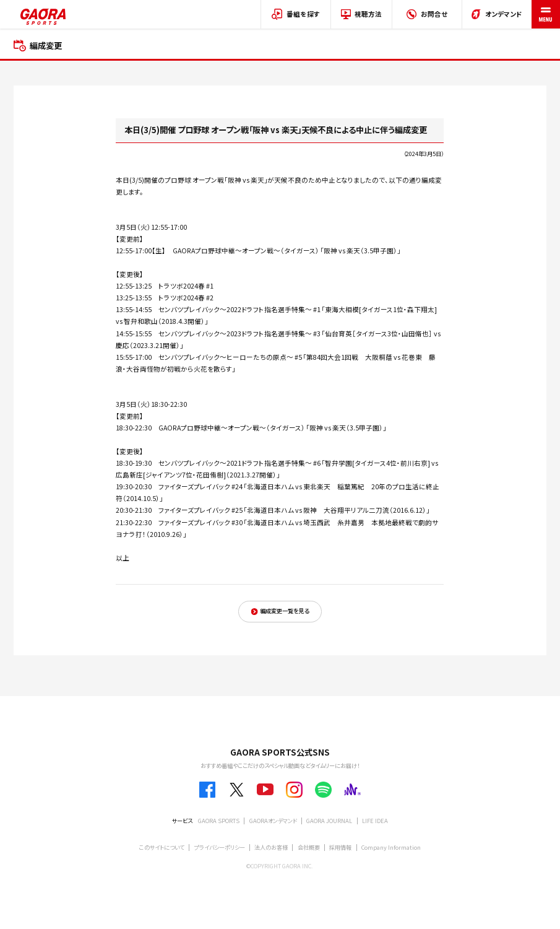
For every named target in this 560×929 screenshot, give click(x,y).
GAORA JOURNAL (329, 821)
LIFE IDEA (375, 821)
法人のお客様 (271, 847)
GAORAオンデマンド (273, 821)
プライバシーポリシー (220, 847)
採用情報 (340, 847)
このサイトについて (162, 847)
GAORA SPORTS (219, 821)
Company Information (391, 847)
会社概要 (309, 847)
